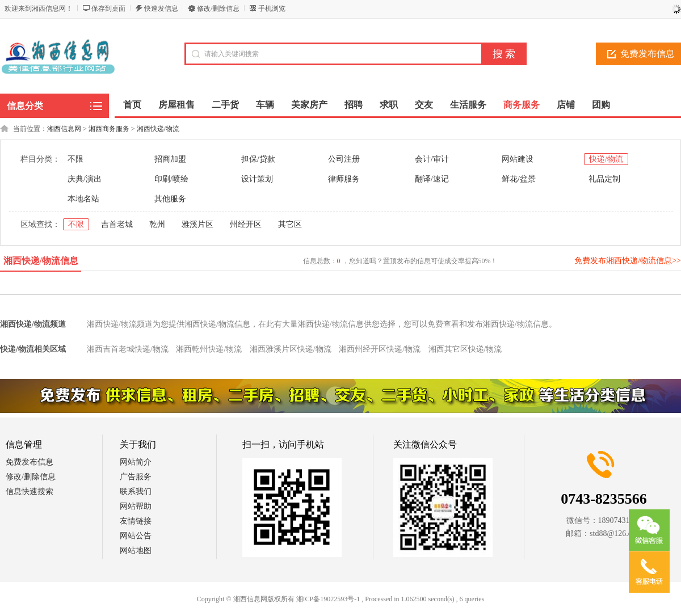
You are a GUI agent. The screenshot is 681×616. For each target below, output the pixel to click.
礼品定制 (604, 179)
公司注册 (344, 159)
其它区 (290, 224)
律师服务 (344, 179)
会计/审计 (432, 159)
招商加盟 (170, 159)
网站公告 (136, 536)
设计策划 (257, 179)
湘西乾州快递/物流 (209, 349)
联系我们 (136, 491)
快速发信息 (161, 9)
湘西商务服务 (109, 129)
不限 (75, 159)
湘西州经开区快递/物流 (380, 349)
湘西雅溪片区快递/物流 (291, 349)
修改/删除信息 (218, 9)
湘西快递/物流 (158, 129)
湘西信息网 (64, 129)
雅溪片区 (197, 224)
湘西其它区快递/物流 (465, 349)
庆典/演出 (85, 179)
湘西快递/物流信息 (41, 261)
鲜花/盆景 (519, 179)
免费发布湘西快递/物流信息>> (628, 261)
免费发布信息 (30, 462)
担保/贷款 (258, 159)
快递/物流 (606, 159)
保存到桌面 (108, 9)
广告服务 (136, 477)
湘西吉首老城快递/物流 (128, 349)
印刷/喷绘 (171, 179)
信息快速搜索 (30, 491)
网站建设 (518, 159)
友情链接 (136, 521)
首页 (132, 105)
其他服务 (170, 199)
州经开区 (246, 224)
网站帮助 (136, 506)
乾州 (157, 224)
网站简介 (136, 462)
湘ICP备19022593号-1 (328, 599)
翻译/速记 (432, 179)
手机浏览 (272, 9)
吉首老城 (117, 224)
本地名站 (83, 199)
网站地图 (136, 550)
